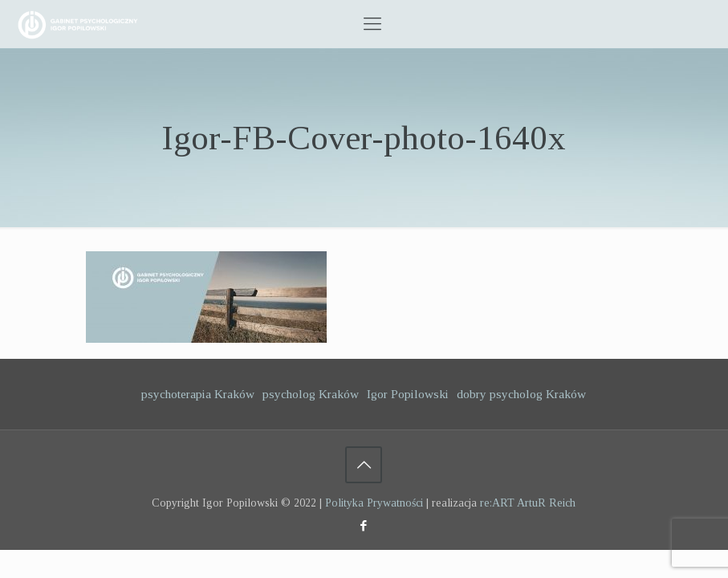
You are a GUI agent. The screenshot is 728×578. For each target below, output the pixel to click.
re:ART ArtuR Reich (528, 503)
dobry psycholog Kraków (521, 394)
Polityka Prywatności (374, 503)
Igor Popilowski (408, 394)
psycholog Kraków (311, 394)
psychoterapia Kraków (198, 394)
